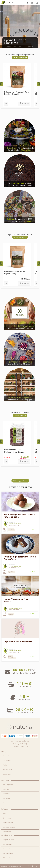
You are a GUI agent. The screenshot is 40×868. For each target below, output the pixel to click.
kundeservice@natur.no (20, 741)
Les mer (32, 529)
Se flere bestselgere (20, 57)
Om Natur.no (7, 760)
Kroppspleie (7, 798)
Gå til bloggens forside (20, 481)
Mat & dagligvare (8, 785)
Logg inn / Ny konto (9, 840)
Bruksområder (7, 818)
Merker (5, 765)
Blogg (5, 814)
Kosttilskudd (7, 794)
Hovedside (6, 756)
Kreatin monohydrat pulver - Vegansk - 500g (15, 273)
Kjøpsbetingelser (8, 853)
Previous (3, 45)
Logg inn (32, 4)
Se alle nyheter (7, 770)
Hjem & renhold (8, 803)
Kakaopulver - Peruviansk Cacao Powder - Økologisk (17, 93)
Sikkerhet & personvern (10, 858)
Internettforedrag (8, 823)
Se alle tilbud (7, 774)
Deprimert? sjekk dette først (18, 641)
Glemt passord (7, 844)
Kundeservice (7, 849)
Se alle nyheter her (20, 237)
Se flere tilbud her (20, 415)
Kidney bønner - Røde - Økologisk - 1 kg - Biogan (14, 451)
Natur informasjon (16, 524)
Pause (37, 8)
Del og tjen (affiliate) (9, 827)
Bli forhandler (7, 832)
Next (37, 45)
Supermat (6, 789)
